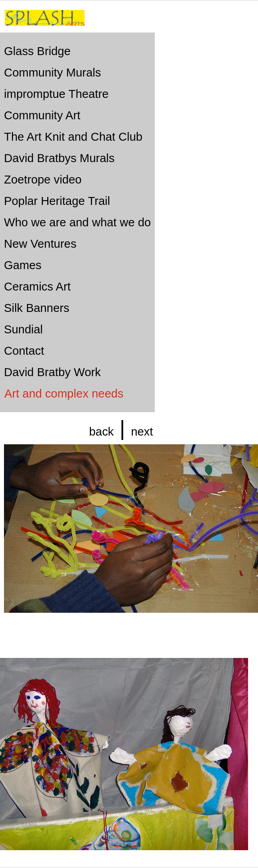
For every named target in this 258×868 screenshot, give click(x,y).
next (142, 431)
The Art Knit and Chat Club (73, 137)
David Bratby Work (52, 372)
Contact (24, 351)
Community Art (42, 115)
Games (23, 265)
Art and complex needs (64, 393)
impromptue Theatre (56, 94)
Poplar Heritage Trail (57, 201)
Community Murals (52, 72)
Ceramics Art (37, 286)
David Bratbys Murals (59, 158)
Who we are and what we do (77, 222)
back (102, 431)
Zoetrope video (43, 179)
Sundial (23, 329)
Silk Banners (37, 308)
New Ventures (40, 244)
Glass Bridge (37, 51)
